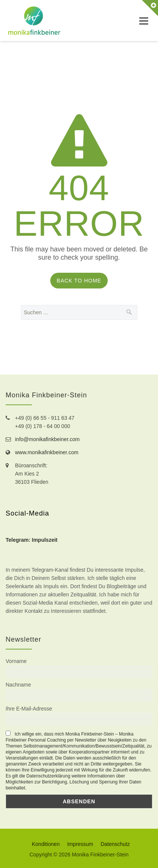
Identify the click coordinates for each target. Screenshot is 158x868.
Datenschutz (115, 844)
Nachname (18, 685)
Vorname (16, 661)
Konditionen (46, 844)
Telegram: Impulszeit (32, 540)
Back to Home (79, 281)
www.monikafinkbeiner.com (47, 452)
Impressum (80, 844)
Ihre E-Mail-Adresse (29, 709)
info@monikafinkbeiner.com (47, 439)
